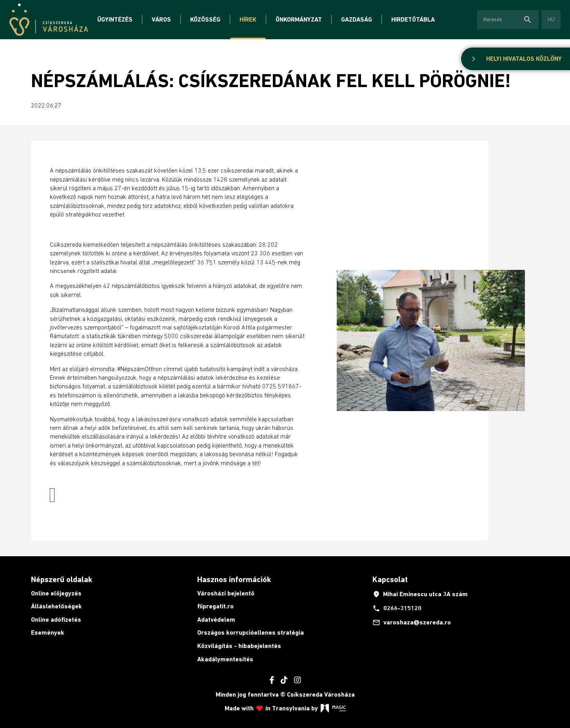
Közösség (205, 19)
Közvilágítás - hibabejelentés (239, 646)
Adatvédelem (216, 620)
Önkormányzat (299, 19)
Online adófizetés (56, 620)
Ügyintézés (115, 19)
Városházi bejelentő (226, 593)
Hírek (248, 19)
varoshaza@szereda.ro (412, 622)
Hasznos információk (234, 579)
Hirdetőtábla (413, 19)
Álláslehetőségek (56, 606)
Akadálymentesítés (225, 659)
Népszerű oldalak (62, 579)
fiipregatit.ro (215, 606)
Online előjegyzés (56, 593)
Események (48, 632)
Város (161, 19)
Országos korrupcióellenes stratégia (251, 632)
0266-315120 (397, 608)
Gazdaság (357, 19)
